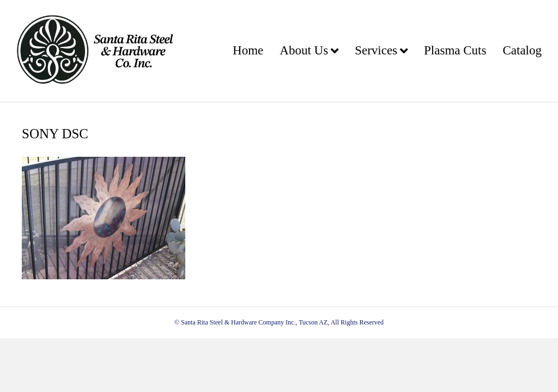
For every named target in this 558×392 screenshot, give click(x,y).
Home (248, 50)
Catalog (522, 50)
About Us (304, 50)
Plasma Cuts (455, 50)
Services (376, 50)
